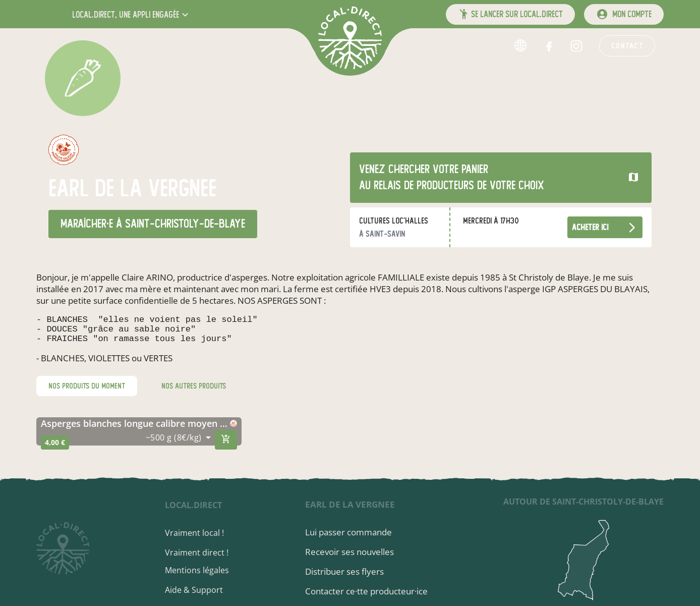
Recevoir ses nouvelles (353, 552)
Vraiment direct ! (205, 553)
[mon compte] (624, 14)
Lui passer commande (352, 532)
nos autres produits (194, 392)
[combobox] (178, 444)
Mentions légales (205, 570)
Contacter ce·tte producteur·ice (370, 591)
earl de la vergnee (354, 504)
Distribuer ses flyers (348, 571)
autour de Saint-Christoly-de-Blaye (584, 502)
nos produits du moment (87, 392)
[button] (131, 14)
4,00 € (55, 448)
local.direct (201, 505)
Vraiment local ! (202, 533)
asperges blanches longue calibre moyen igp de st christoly (135, 429)
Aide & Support (202, 590)
